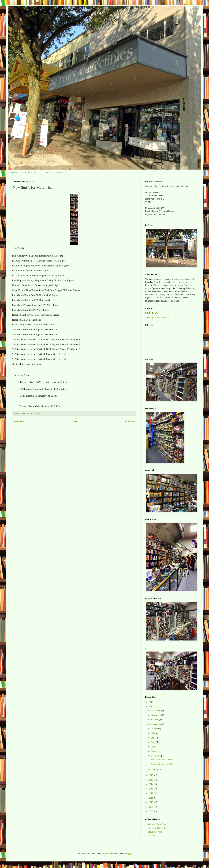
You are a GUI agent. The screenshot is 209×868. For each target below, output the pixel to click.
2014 (151, 784)
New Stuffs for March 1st (162, 760)
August (155, 729)
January (155, 770)
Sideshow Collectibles (158, 828)
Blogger (129, 854)
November (156, 715)
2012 (151, 793)
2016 (151, 775)
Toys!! (47, 172)
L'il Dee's (152, 836)
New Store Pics (30, 172)
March (154, 751)
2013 (151, 789)
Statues (59, 172)
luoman (109, 854)
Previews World (155, 832)
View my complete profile (157, 317)
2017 (151, 707)
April (154, 747)
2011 (151, 798)
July (153, 733)
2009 (151, 807)
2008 (151, 811)
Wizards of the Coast (157, 824)
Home (14, 172)
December (156, 711)
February (156, 756)
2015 (151, 780)
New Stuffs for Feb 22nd (162, 764)
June (154, 738)
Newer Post (19, 421)
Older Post (130, 421)
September (156, 724)
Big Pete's (153, 313)
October (155, 720)
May (154, 742)
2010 (151, 802)
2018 (151, 702)
